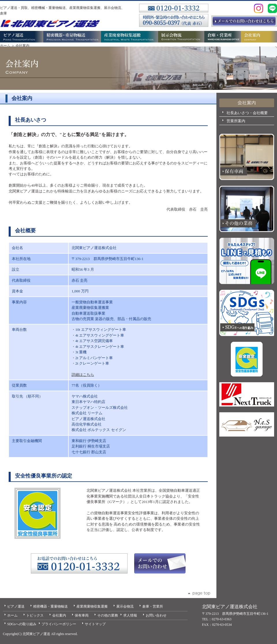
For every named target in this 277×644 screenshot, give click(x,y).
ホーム (5, 46)
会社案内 (59, 615)
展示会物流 (125, 606)
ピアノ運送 (16, 606)
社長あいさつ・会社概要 (247, 113)
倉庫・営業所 (153, 606)
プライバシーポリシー (59, 624)
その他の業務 (108, 615)
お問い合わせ (156, 615)
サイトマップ (95, 624)
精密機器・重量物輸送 (50, 606)
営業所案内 (236, 121)
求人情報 (130, 615)
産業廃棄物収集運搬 (92, 606)
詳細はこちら (83, 375)
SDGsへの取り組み (22, 624)
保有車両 (82, 615)
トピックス (35, 615)
